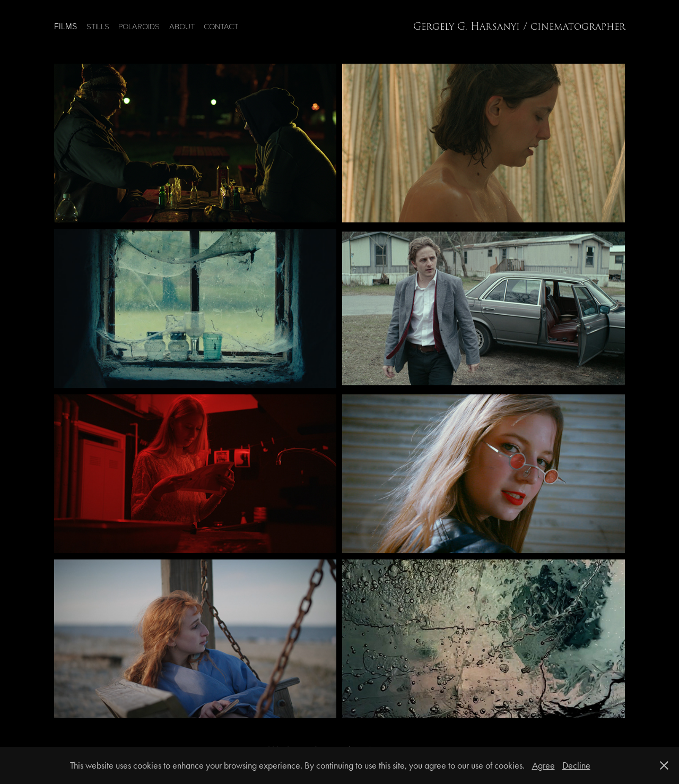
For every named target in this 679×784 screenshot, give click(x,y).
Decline (576, 765)
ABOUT (182, 26)
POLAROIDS (139, 26)
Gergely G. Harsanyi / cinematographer (519, 27)
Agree (543, 765)
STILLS (98, 26)
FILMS (66, 26)
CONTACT (221, 26)
